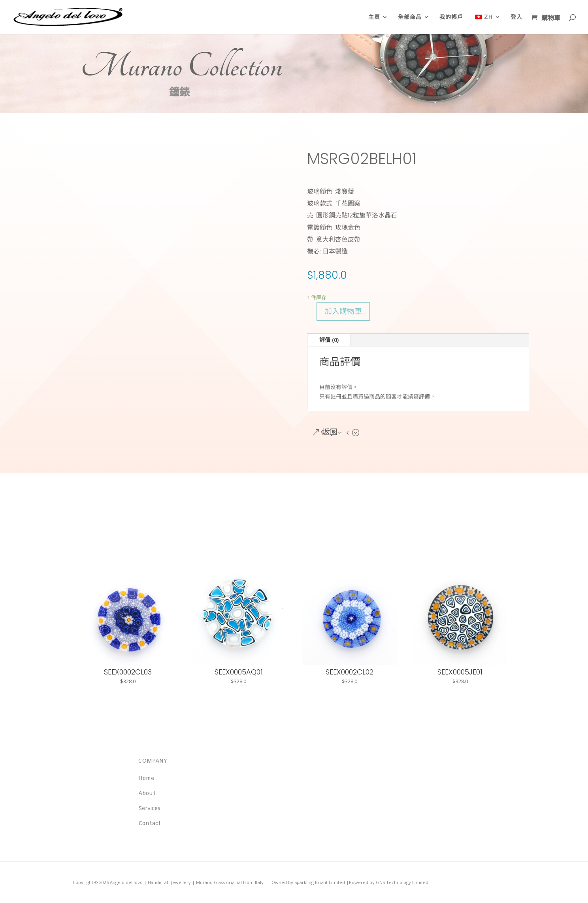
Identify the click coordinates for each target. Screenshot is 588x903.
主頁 (374, 17)
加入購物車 (343, 311)
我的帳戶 (451, 17)
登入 (516, 17)
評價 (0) (329, 340)
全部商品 (410, 17)
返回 (330, 433)
